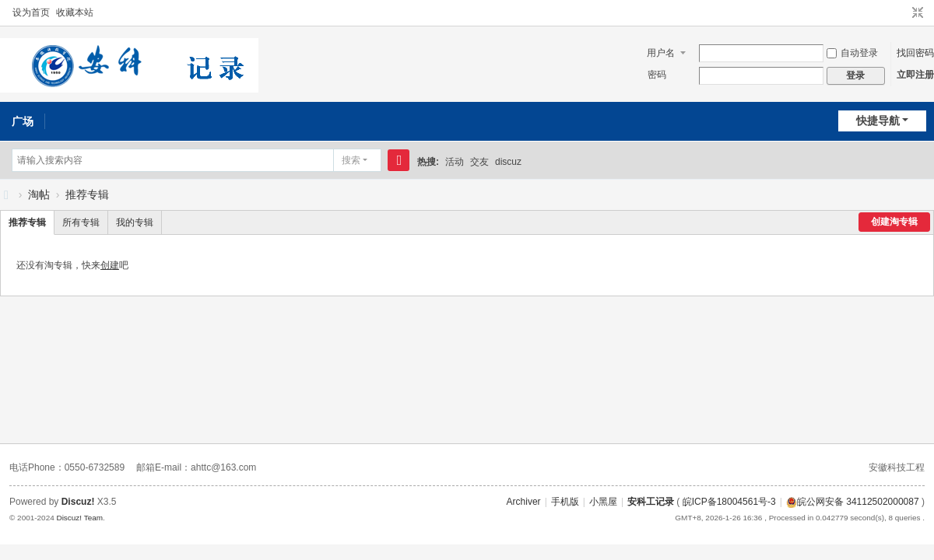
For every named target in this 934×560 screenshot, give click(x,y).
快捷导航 (878, 121)
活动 (455, 162)
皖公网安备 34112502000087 (853, 502)
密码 (657, 75)
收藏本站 (75, 12)
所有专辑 (81, 222)
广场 (23, 121)
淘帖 (39, 194)
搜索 (351, 160)
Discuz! (78, 502)
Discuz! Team (79, 518)
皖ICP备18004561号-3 (729, 502)
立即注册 (915, 75)
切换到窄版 (918, 13)
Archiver (524, 502)
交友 (479, 162)
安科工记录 (6, 195)
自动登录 (852, 53)
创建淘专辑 (894, 222)
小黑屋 (603, 502)
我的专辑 (135, 222)
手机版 (565, 502)
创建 (110, 265)
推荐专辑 (87, 194)
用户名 (661, 53)
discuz (508, 162)
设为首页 (31, 12)
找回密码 (915, 53)
